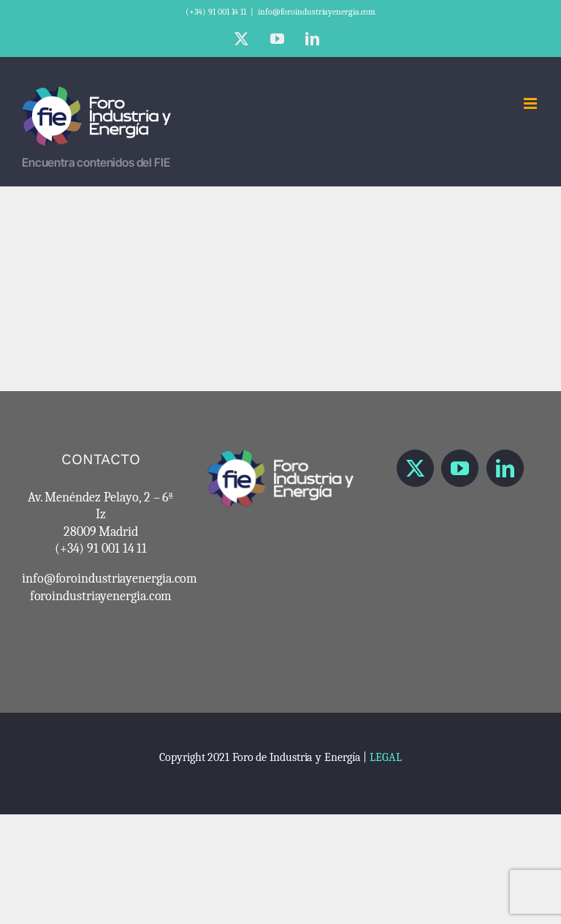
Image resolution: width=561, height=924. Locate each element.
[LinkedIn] (505, 468)
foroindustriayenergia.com (101, 596)
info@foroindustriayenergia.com (317, 12)
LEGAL (386, 757)
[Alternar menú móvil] (531, 103)
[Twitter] (415, 468)
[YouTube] (460, 468)
